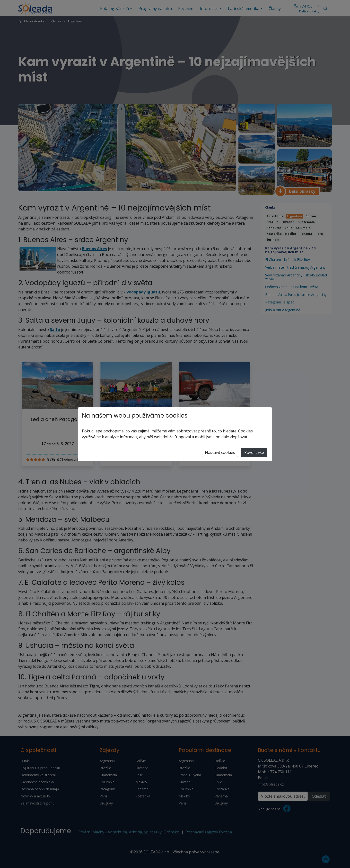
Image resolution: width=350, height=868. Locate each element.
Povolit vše (254, 452)
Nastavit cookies (220, 452)
